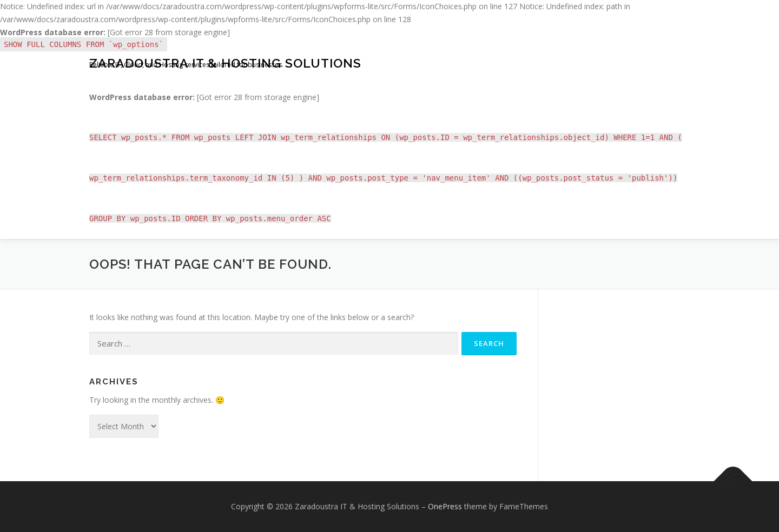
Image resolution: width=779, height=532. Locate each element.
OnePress (445, 506)
